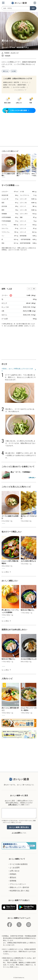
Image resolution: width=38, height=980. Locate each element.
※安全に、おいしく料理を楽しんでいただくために (17, 370)
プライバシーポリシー (18, 884)
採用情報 (13, 881)
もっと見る (5, 572)
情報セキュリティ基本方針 (19, 887)
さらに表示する (19, 90)
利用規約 (13, 874)
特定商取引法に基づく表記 (19, 891)
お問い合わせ (12, 805)
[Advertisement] (19, 129)
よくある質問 (16, 833)
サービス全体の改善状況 (19, 864)
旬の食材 (14, 71)
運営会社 (13, 877)
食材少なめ (6, 71)
